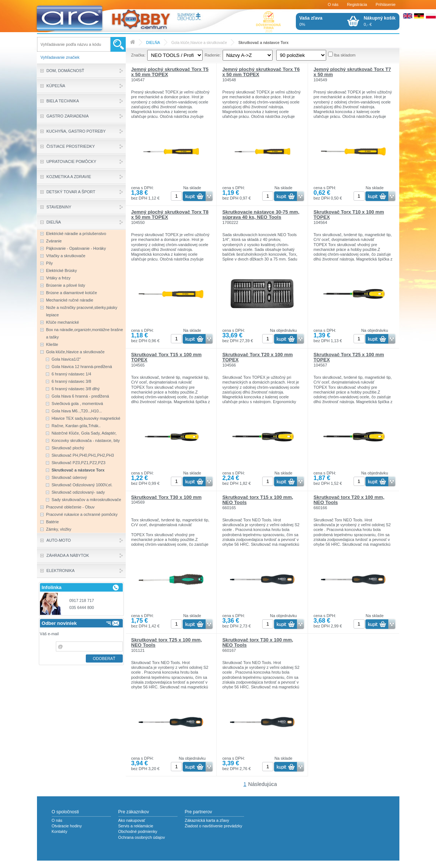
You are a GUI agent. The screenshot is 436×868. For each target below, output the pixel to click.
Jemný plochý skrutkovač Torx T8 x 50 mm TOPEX (170, 215)
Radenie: (213, 55)
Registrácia (357, 4)
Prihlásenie (386, 4)
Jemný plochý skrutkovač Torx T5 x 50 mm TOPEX (170, 72)
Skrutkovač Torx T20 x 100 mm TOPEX (257, 357)
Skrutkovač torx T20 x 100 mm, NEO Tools (349, 500)
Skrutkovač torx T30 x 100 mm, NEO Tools (258, 642)
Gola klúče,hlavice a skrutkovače (199, 43)
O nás (333, 4)
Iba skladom (345, 55)
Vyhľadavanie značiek (60, 57)
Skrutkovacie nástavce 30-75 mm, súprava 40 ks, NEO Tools (261, 215)
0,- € (380, 21)
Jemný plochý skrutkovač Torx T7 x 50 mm (352, 72)
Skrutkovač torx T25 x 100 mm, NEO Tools (167, 642)
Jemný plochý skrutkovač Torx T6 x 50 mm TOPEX (261, 72)
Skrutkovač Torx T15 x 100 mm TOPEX (166, 357)
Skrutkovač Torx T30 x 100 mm (166, 497)
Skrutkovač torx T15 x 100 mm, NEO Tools (258, 500)
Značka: (138, 55)
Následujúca (263, 784)
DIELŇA (153, 43)
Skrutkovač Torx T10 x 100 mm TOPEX (349, 215)
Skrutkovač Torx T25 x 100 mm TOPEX (349, 357)
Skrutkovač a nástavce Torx (263, 43)
